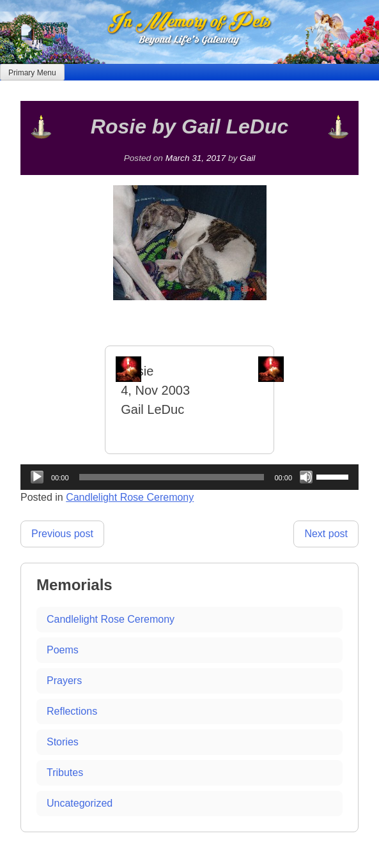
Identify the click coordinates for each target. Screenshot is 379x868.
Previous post (62, 534)
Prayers (64, 681)
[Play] (37, 477)
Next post (326, 534)
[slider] (172, 477)
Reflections (72, 711)
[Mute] (306, 477)
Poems (63, 650)
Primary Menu (32, 73)
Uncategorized (80, 803)
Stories (63, 742)
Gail (247, 158)
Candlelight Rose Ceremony (130, 497)
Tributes (65, 773)
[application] (189, 477)
